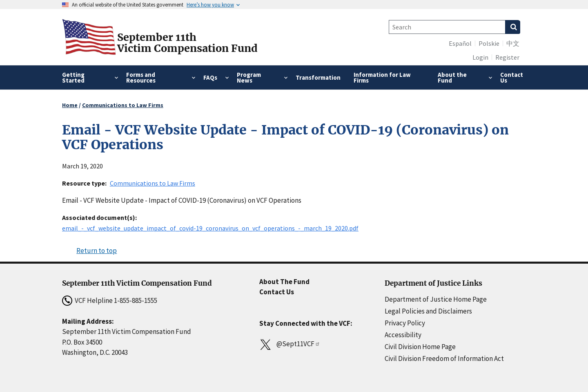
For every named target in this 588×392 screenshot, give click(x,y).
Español (460, 43)
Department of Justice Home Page (436, 299)
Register (507, 57)
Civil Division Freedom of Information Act (444, 358)
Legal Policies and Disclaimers (428, 311)
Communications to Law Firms (123, 105)
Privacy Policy (405, 323)
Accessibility (403, 335)
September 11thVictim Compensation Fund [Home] (187, 43)
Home (70, 105)
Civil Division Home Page (420, 347)
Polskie (489, 43)
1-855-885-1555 (136, 300)
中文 (513, 43)
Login (480, 57)
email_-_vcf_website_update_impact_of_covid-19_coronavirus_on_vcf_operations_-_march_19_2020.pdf (210, 228)
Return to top (97, 251)
